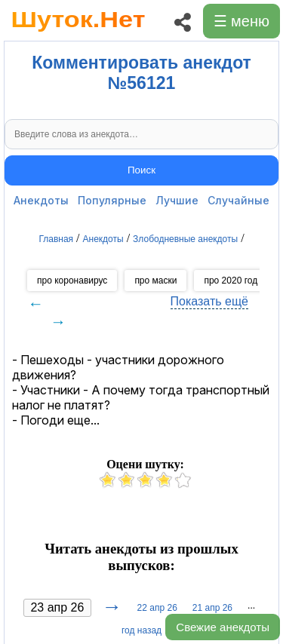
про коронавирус (72, 281)
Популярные (112, 200)
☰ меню (241, 21)
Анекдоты (41, 200)
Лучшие (177, 200)
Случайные (238, 200)
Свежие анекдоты (223, 627)
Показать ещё (209, 301)
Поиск (141, 170)
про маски (155, 281)
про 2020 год (231, 281)
